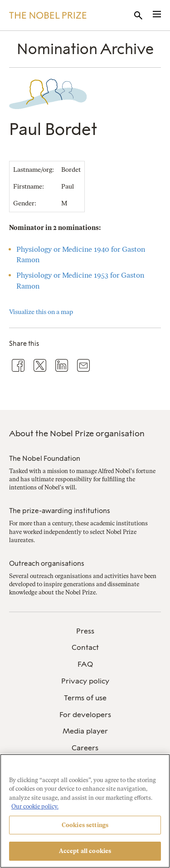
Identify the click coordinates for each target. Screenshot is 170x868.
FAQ (85, 664)
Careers (85, 748)
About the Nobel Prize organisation (77, 434)
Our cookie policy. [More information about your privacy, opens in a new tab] (35, 806)
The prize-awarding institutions (60, 511)
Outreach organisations (47, 564)
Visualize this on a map (41, 312)
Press (85, 631)
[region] (85, 811)
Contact (85, 647)
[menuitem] (85, 631)
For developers (85, 715)
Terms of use (85, 698)
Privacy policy (85, 681)
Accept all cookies (85, 851)
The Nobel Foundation (45, 459)
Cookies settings (85, 825)
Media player (85, 731)
